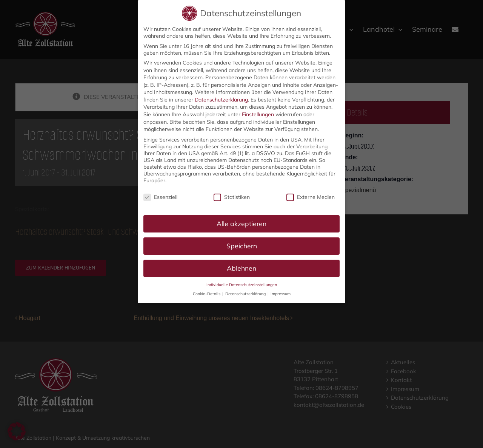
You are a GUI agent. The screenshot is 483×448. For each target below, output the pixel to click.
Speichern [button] (242, 243)
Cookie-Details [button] (207, 291)
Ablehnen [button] (241, 266)
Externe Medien (311, 195)
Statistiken (232, 195)
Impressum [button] (281, 291)
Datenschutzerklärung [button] (246, 291)
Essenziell (160, 195)
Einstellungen (258, 112)
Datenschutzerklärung (221, 97)
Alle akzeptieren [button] (241, 221)
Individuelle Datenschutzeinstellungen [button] (242, 282)
